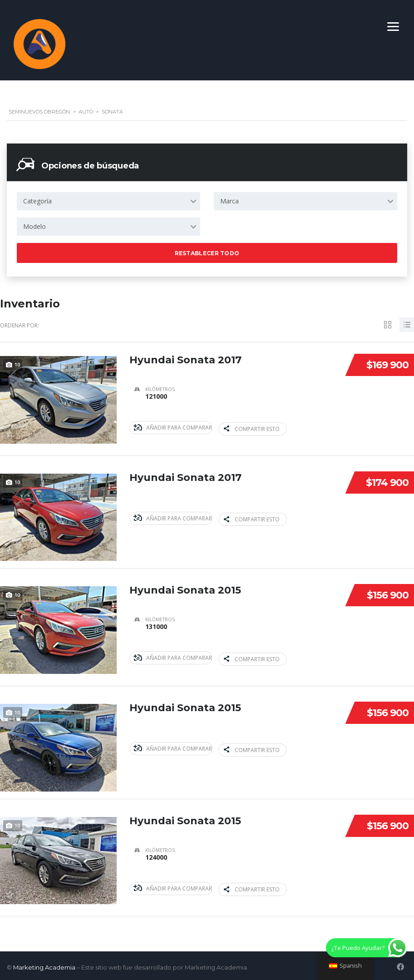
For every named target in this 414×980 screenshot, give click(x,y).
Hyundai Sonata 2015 (185, 589)
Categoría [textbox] (37, 201)
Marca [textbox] (229, 201)
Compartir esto (251, 428)
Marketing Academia (44, 964)
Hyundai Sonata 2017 (185, 360)
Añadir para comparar (173, 428)
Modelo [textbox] (34, 226)
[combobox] (108, 201)
